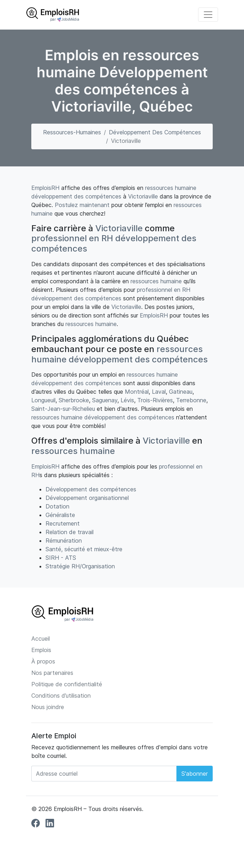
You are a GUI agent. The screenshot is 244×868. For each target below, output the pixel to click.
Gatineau (181, 392)
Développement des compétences (155, 132)
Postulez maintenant (82, 205)
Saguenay (105, 400)
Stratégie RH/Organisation (80, 566)
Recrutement (63, 523)
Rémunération (64, 541)
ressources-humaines (72, 132)
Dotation (57, 506)
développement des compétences (76, 196)
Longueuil (43, 400)
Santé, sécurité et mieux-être (84, 549)
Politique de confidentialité (67, 684)
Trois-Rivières (155, 400)
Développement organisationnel (87, 498)
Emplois (41, 650)
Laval (159, 392)
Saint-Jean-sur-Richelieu (63, 409)
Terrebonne (191, 400)
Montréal (137, 392)
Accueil (41, 639)
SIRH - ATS (61, 558)
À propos (43, 661)
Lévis (127, 400)
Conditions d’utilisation (61, 696)
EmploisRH (45, 188)
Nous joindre (48, 707)
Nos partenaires (52, 673)
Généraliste (60, 515)
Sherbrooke (74, 400)
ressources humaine (171, 188)
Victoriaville (143, 196)
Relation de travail (70, 532)
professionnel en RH (72, 238)
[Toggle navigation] (208, 15)
